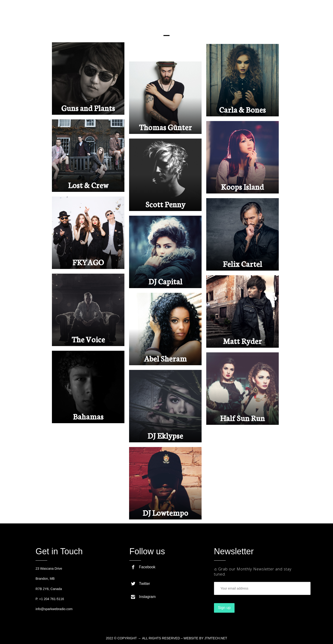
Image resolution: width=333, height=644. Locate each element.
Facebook (143, 567)
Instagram (143, 597)
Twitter (140, 584)
